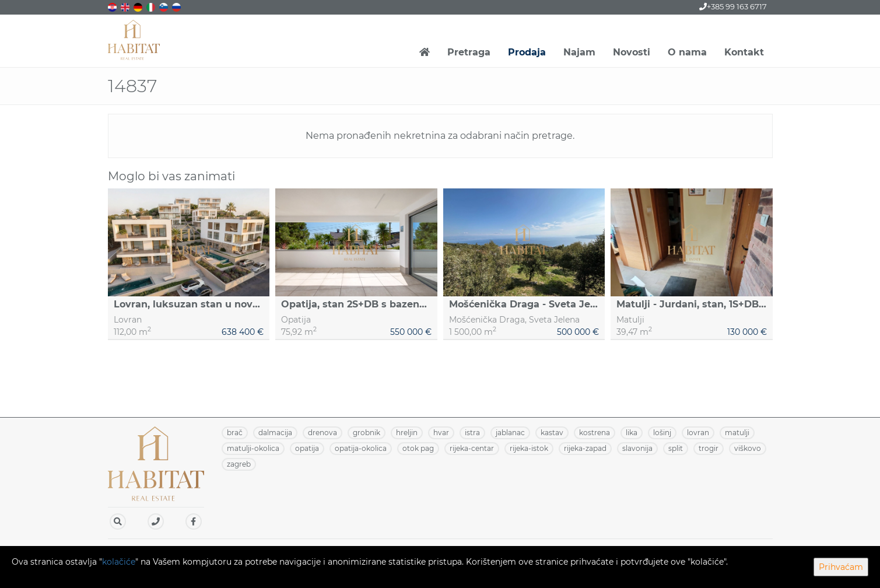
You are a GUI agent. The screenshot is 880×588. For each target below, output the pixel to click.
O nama (687, 52)
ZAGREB (239, 464)
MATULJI (737, 433)
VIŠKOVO (748, 448)
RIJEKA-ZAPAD (585, 448)
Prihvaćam (841, 567)
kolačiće (119, 562)
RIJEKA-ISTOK (529, 448)
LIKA (632, 433)
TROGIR (709, 448)
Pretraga (469, 52)
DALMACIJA (275, 433)
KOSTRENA (595, 433)
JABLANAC (510, 433)
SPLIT (676, 448)
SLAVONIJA (637, 448)
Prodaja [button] (527, 52)
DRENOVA (322, 433)
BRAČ (235, 433)
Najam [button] (579, 52)
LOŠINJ (662, 433)
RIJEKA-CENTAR (472, 448)
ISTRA (472, 433)
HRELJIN (407, 433)
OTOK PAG (418, 448)
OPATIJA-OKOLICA (361, 448)
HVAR (441, 433)
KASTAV (552, 433)
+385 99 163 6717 (733, 6)
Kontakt (744, 52)
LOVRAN (698, 433)
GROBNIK (367, 433)
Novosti (632, 52)
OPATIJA (307, 448)
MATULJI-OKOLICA (253, 448)
